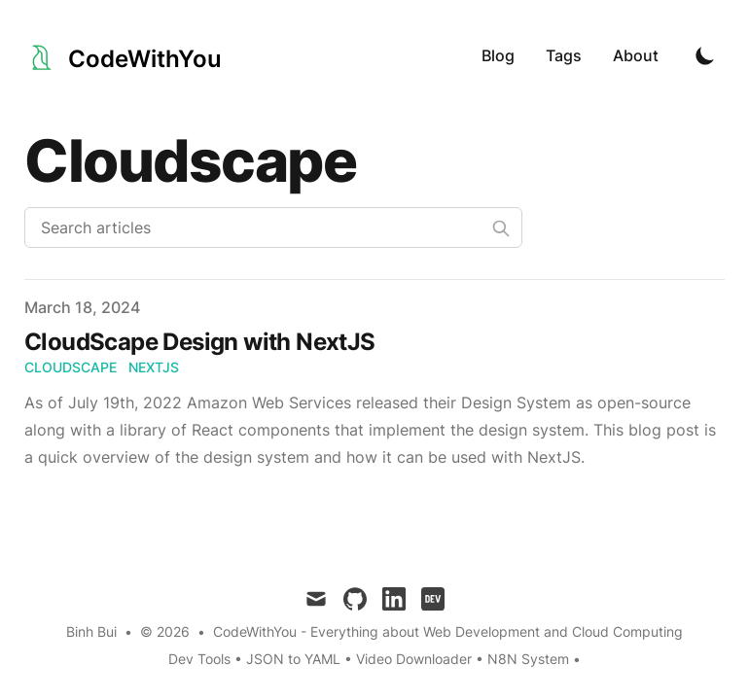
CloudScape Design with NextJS (200, 342)
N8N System (528, 659)
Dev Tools (199, 659)
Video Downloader (416, 659)
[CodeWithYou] (123, 55)
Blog (498, 55)
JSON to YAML (293, 659)
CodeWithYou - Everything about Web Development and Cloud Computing (448, 631)
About (636, 55)
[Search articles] (273, 227)
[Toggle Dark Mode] (705, 55)
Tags (564, 55)
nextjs (154, 367)
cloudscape (71, 367)
